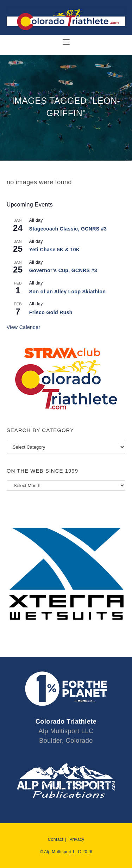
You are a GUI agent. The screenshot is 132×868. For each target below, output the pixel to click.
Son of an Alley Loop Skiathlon (68, 292)
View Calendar (24, 327)
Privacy (77, 839)
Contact (56, 839)
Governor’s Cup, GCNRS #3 (63, 270)
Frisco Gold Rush (51, 312)
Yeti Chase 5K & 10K (55, 250)
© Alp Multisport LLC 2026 (66, 852)
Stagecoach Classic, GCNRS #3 (68, 229)
